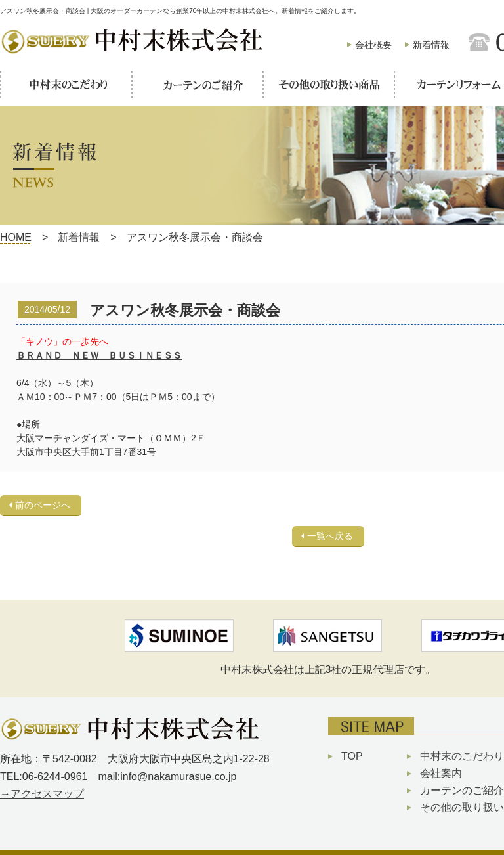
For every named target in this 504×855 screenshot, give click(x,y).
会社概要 (373, 45)
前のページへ (43, 505)
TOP (352, 756)
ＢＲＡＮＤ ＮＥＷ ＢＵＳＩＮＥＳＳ (99, 355)
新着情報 (431, 45)
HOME (16, 237)
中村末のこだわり (462, 756)
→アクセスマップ (42, 794)
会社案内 (441, 773)
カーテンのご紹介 (462, 790)
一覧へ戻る (330, 536)
